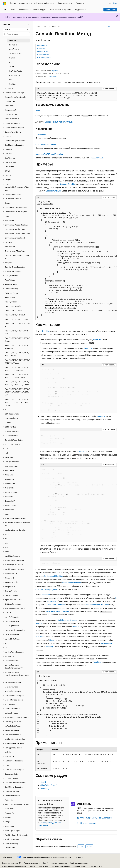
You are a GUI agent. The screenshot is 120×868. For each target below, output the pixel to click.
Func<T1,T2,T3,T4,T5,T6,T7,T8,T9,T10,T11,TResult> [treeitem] (17, 361)
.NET (46, 26)
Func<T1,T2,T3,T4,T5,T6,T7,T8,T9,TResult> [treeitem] (17, 347)
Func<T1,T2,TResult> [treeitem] (13, 306)
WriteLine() (45, 789)
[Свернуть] (29, 24)
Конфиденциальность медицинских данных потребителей (24, 866)
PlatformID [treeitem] (9, 800)
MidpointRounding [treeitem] (11, 687)
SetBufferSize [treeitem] (14, 49)
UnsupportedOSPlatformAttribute (59, 122)
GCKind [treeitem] (8, 423)
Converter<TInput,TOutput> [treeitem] (15, 141)
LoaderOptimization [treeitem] (12, 626)
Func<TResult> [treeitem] (10, 297)
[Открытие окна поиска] (110, 3)
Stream (39, 623)
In (116, 598)
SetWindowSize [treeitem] (14, 75)
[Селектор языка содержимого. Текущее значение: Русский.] (8, 857)
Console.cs (52, 76)
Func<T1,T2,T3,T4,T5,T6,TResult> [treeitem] (17, 325)
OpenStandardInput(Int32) (47, 589)
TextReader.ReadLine (56, 605)
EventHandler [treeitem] (10, 247)
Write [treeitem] (10, 80)
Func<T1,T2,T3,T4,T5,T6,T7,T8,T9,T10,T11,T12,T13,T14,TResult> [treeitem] (17, 383)
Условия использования (60, 866)
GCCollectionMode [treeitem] (12, 414)
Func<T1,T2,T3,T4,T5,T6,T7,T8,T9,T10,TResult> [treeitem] (17, 354)
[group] (76, 260)
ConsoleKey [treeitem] (9, 106)
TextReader (51, 601)
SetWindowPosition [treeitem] (16, 71)
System (55, 71)
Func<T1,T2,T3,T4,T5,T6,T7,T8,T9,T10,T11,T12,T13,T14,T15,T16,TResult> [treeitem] (17, 402)
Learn (38, 26)
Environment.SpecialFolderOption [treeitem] (17, 234)
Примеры (41, 48)
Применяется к (43, 55)
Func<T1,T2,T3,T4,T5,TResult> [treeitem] (16, 319)
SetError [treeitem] (12, 58)
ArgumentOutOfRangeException (49, 154)
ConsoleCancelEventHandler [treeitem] (15, 97)
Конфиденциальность (78, 863)
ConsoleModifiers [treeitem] (11, 115)
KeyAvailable (106, 643)
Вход (115, 3)
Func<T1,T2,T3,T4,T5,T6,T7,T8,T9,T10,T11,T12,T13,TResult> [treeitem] (17, 376)
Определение (43, 45)
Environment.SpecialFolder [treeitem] (15, 229)
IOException (41, 135)
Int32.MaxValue (97, 158)
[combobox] (16, 29)
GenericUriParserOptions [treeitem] (14, 440)
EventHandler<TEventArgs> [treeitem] (15, 251)
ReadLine (46, 331)
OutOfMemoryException (46, 144)
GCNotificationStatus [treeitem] (12, 431)
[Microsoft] (4, 3)
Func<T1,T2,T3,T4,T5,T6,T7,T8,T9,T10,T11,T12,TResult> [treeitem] (17, 369)
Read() (43, 782)
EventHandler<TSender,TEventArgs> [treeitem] (17, 257)
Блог (44, 863)
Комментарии (43, 51)
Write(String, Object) (49, 785)
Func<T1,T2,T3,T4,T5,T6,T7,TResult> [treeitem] (17, 332)
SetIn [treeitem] (11, 62)
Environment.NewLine (53, 576)
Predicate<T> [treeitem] (10, 809)
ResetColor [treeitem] (13, 45)
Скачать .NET (110, 10)
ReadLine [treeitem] (12, 40)
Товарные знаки (79, 866)
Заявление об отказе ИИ (11, 863)
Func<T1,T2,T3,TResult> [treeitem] (14, 311)
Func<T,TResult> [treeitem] (11, 302)
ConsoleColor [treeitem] (10, 101)
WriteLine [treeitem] (12, 84)
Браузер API (56, 26)
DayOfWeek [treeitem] (9, 167)
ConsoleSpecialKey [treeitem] (12, 119)
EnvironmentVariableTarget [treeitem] (15, 238)
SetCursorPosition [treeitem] (15, 54)
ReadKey (49, 647)
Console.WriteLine (54, 191)
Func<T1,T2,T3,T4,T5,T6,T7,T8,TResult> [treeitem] (17, 340)
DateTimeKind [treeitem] (10, 158)
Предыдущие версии (32, 863)
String (38, 110)
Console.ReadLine (68, 184)
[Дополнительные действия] (115, 26)
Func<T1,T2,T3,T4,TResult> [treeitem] (15, 315)
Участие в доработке (59, 863)
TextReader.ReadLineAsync (97, 605)
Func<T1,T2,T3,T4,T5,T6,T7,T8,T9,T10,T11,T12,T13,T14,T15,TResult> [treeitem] (17, 392)
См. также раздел (44, 58)
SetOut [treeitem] (11, 67)
